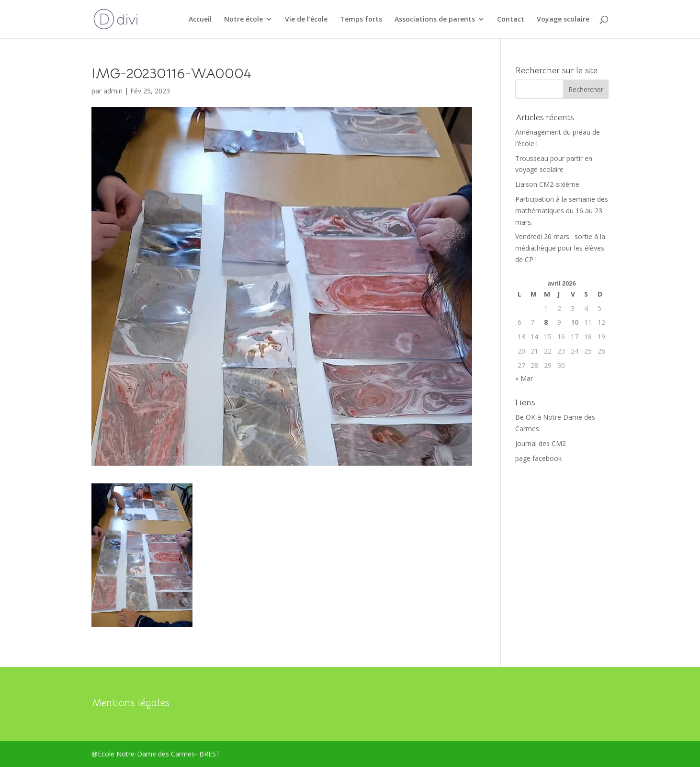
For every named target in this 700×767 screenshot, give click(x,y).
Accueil (200, 20)
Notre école (243, 20)
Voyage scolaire (563, 20)
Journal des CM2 (541, 443)
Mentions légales (130, 703)
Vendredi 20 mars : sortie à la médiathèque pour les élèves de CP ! (560, 248)
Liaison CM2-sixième (547, 184)
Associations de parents (435, 20)
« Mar (524, 378)
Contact (511, 20)
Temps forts (361, 20)
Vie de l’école (306, 20)
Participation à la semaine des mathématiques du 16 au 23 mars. (562, 211)
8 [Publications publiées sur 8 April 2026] (546, 322)
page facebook (538, 458)
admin (113, 91)
